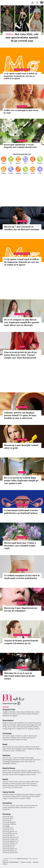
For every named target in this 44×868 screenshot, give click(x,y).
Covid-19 (31, 807)
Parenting (25, 796)
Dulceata (6, 783)
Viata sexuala (21, 712)
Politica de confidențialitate (11, 862)
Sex (11, 714)
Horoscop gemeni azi (10, 832)
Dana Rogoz (30, 725)
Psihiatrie (13, 763)
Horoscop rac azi (8, 830)
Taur (11, 163)
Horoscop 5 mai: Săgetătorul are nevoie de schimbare (21, 609)
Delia (14, 727)
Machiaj (31, 736)
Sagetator (18, 173)
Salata (28, 782)
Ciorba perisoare (24, 785)
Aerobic (5, 772)
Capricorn (25, 173)
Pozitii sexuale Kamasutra (30, 714)
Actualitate (7, 803)
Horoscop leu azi (8, 847)
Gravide (11, 798)
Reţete (5, 779)
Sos (24, 782)
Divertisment (8, 720)
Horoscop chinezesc (9, 824)
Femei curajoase (20, 798)
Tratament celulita (9, 740)
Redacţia (36, 862)
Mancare (6, 782)
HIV (34, 762)
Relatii (28, 712)
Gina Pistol (20, 727)
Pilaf (16, 785)
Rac (25, 163)
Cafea (33, 782)
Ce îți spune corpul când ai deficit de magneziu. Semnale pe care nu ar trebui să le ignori (21, 262)
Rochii (8, 736)
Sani (36, 736)
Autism (28, 798)
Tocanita (12, 783)
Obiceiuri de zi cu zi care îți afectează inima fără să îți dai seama (19, 676)
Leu (33, 163)
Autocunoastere (22, 314)
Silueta (12, 774)
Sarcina (5, 758)
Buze (19, 738)
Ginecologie (22, 505)
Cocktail (18, 783)
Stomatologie (7, 760)
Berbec (4, 163)
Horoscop (7, 814)
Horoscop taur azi (9, 835)
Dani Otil (38, 725)
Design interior (16, 796)
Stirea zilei (19, 805)
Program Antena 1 (34, 729)
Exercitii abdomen (14, 772)
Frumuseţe (7, 733)
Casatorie (6, 714)
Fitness (9, 771)
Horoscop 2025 (8, 818)
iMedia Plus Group (22, 859)
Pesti (40, 173)
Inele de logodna (28, 749)
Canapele (38, 794)
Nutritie (22, 472)
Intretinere (35, 771)
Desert (5, 785)
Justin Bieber (29, 727)
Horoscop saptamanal (10, 852)
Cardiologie (22, 407)
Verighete (38, 749)
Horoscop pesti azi (9, 845)
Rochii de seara (12, 747)
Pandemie (6, 809)
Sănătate (6, 755)
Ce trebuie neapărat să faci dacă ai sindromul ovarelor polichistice (22, 577)
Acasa (22, 347)
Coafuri (25, 736)
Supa (37, 782)
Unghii (12, 736)
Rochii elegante (17, 749)
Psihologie (22, 758)
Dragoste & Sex (9, 709)
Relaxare (24, 771)
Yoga (29, 771)
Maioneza (11, 785)
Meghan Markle (8, 723)
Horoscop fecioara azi (10, 833)
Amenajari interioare (22, 794)
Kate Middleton (19, 723)
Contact (5, 864)
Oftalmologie (15, 762)
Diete (4, 771)
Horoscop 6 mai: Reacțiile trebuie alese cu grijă (21, 447)
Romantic (13, 712)
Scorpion (11, 173)
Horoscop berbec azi (10, 851)
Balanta (4, 173)
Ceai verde (28, 762)
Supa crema (26, 783)
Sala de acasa (31, 774)
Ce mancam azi (17, 787)
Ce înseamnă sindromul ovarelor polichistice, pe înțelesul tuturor (21, 512)
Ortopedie (6, 763)
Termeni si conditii (26, 862)
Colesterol (16, 760)
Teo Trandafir (11, 725)
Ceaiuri (11, 758)
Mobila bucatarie (8, 794)
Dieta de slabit (32, 772)
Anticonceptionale (26, 760)
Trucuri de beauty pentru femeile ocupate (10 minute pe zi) (21, 642)
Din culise (6, 805)
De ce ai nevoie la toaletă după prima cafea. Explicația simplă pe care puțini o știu (21, 480)
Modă (5, 744)
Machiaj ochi (31, 738)
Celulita (24, 738)
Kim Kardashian (30, 723)
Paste (11, 782)
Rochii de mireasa (24, 747)
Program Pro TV (22, 729)
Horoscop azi (7, 820)
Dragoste (6, 712)
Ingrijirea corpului (22, 635)
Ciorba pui (34, 785)
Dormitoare (7, 796)
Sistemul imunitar (22, 254)
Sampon (14, 738)
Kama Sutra (17, 714)
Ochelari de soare (9, 751)
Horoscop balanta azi (10, 849)
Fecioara (40, 163)
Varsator (33, 173)
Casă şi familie (9, 792)
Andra (10, 727)
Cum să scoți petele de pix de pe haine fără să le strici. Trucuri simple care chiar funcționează (21, 355)
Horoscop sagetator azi (10, 841)
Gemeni (18, 163)
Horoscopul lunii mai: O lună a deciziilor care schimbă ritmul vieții (20, 546)
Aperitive (33, 783)
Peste (20, 782)
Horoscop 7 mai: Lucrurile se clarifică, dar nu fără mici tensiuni (22, 228)
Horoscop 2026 (8, 816)
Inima (16, 758)
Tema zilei (26, 805)
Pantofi (8, 749)
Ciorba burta (7, 787)
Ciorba (16, 782)
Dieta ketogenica (20, 774)
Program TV (12, 729)
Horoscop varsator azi (10, 843)
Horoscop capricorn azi (10, 837)
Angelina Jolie (21, 725)
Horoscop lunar (8, 828)
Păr (4, 736)
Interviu (12, 805)
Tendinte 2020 (20, 751)
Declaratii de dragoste (10, 716)
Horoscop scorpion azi (10, 839)
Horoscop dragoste (9, 822)
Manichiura (6, 738)
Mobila (32, 794)
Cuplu (33, 712)
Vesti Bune (24, 807)
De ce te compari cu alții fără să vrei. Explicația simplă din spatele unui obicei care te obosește (22, 322)
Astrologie (22, 221)
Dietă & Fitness (9, 768)
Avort (22, 762)
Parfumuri (19, 736)
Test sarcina (37, 760)
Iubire (37, 712)
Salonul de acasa (21, 740)
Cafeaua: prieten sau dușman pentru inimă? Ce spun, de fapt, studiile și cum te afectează (20, 415)
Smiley (5, 727)
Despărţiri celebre (14, 807)
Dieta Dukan (16, 771)
